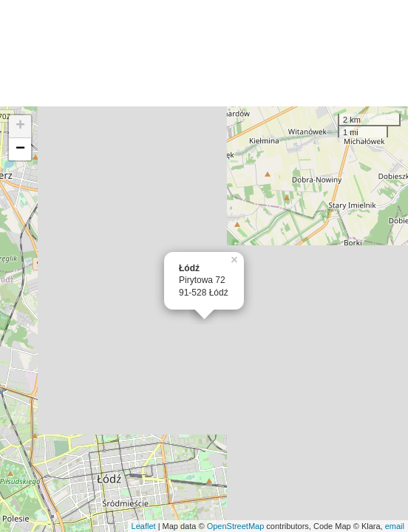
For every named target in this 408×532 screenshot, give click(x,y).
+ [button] (20, 126)
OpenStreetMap (236, 526)
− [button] (20, 149)
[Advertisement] (204, 53)
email (395, 526)
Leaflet (144, 526)
